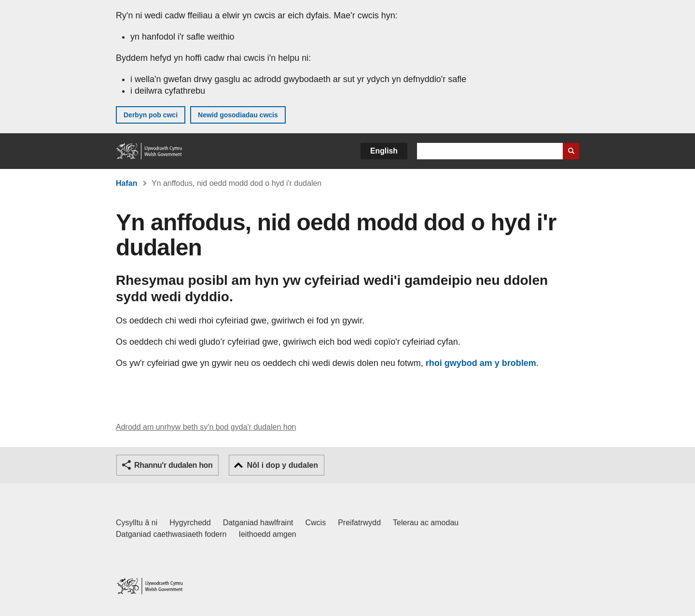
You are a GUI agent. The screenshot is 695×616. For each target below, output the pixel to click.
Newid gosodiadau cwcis (238, 115)
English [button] (384, 151)
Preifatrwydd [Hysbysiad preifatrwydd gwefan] (359, 523)
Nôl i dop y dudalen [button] (282, 465)
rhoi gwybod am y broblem (481, 363)
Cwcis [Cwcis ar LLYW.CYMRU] (316, 523)
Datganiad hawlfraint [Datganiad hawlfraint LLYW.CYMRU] (258, 523)
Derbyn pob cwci (151, 115)
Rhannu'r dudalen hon (173, 465)
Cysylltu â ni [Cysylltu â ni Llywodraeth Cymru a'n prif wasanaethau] (137, 523)
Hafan (126, 183)
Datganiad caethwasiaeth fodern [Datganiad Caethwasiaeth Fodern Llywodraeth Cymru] (171, 534)
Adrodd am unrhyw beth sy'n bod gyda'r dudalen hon (206, 427)
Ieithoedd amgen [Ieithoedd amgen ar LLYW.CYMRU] (268, 534)
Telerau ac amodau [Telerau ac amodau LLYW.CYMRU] (426, 523)
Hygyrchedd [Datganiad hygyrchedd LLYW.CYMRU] (190, 523)
